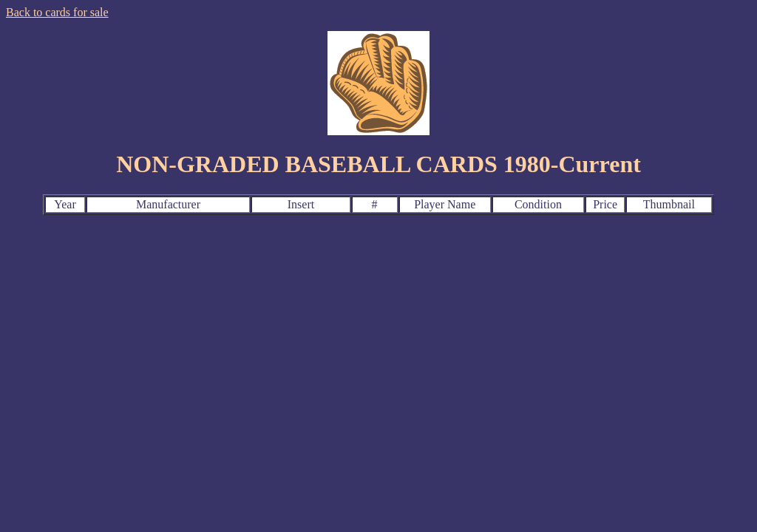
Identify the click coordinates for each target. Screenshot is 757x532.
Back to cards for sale (57, 12)
